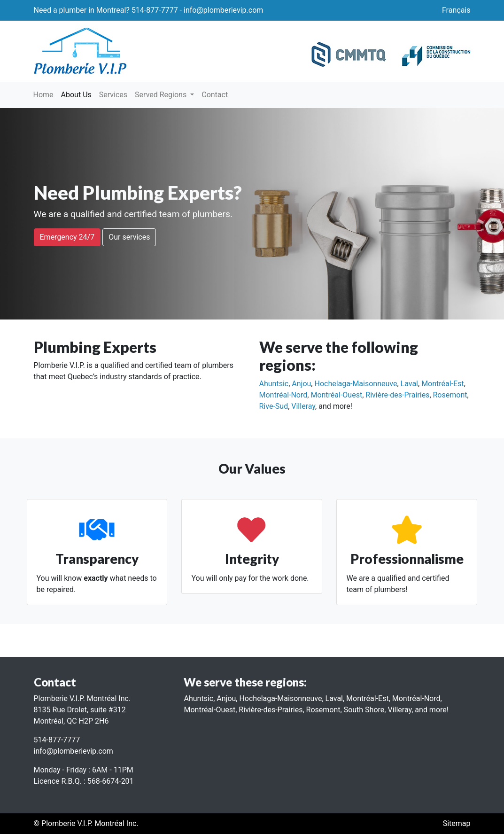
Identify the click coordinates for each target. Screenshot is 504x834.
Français (456, 10)
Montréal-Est (443, 384)
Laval (409, 384)
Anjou (301, 384)
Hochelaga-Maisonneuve (356, 384)
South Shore (364, 710)
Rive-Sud (274, 406)
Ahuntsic (274, 384)
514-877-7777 (155, 10)
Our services (129, 237)
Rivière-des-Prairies (397, 395)
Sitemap (457, 823)
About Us (78, 94)
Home (43, 95)
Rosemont (450, 395)
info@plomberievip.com (223, 10)
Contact (215, 95)
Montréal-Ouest (336, 395)
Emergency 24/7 (67, 237)
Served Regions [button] (162, 95)
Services (113, 95)
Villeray (303, 406)
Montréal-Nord (283, 395)
